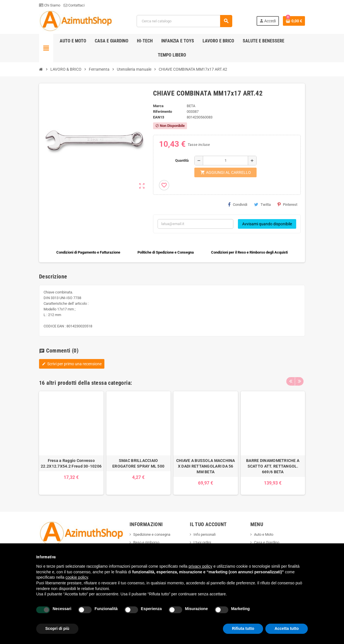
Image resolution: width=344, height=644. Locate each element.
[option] (71, 443)
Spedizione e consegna (152, 534)
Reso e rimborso (146, 542)
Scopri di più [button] (57, 628)
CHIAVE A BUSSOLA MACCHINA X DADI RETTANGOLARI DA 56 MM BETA (206, 466)
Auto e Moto (264, 534)
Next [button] (299, 381)
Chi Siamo (50, 5)
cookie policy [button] (77, 577)
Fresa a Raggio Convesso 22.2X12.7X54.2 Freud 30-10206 (71, 463)
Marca (158, 106)
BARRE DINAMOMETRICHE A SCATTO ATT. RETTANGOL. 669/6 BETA (273, 466)
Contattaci (74, 5)
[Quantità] (225, 161)
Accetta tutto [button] (287, 628)
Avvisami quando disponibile (267, 224)
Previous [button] (291, 381)
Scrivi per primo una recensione (72, 364)
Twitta (262, 204)
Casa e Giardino (267, 542)
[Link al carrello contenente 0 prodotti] (294, 21)
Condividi (238, 204)
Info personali (205, 534)
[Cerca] (184, 21)
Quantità (182, 160)
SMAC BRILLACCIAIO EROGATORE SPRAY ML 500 (138, 463)
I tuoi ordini (202, 542)
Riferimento (163, 112)
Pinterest (287, 204)
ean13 (159, 117)
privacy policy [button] (201, 566)
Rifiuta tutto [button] (243, 628)
